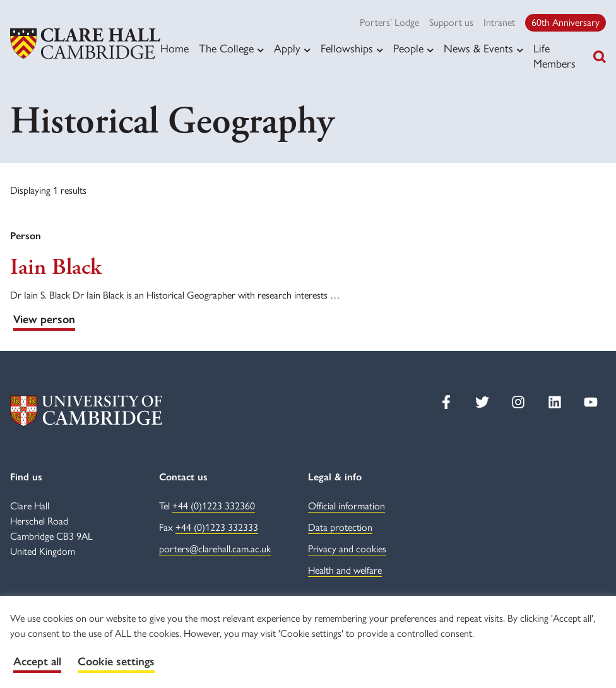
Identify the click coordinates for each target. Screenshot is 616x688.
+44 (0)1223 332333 (217, 527)
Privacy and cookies (347, 549)
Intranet (499, 22)
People (408, 49)
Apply (287, 49)
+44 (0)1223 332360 (214, 506)
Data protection (340, 527)
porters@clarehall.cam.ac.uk (215, 549)
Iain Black (56, 268)
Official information (346, 506)
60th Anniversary (566, 22)
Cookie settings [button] (116, 661)
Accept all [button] (37, 661)
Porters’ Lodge (389, 22)
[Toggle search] (600, 57)
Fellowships (347, 49)
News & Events (478, 49)
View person (44, 319)
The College (226, 49)
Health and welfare (345, 570)
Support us (451, 22)
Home (175, 49)
